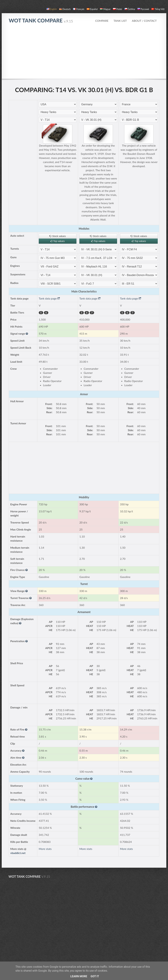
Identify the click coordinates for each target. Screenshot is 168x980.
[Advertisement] (84, 53)
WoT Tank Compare (41, 20)
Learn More (79, 976)
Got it (95, 976)
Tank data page (49, 298)
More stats (45, 849)
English (52, 9)
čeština (130, 9)
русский (143, 9)
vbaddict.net (18, 853)
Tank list (120, 21)
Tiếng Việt (158, 9)
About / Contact (144, 21)
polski (117, 9)
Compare (102, 21)
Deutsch (65, 9)
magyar (105, 9)
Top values (58, 241)
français (79, 9)
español (92, 9)
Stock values (58, 236)
